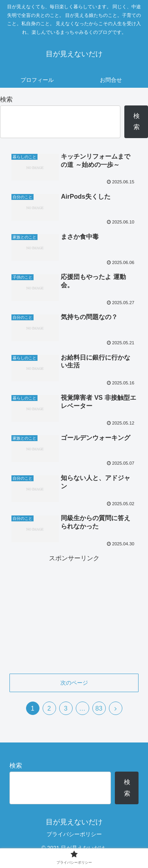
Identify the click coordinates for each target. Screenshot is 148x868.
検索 (6, 99)
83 (99, 708)
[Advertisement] (74, 613)
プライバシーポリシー (74, 834)
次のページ (74, 683)
